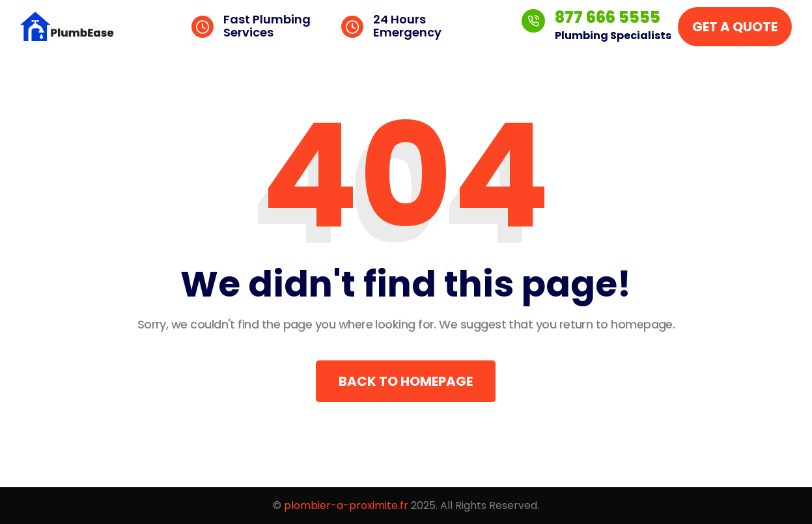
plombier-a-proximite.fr (346, 505)
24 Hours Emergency (407, 26)
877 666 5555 (608, 17)
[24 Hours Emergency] (352, 27)
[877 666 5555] (533, 21)
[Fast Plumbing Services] (203, 27)
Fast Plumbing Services (267, 26)
